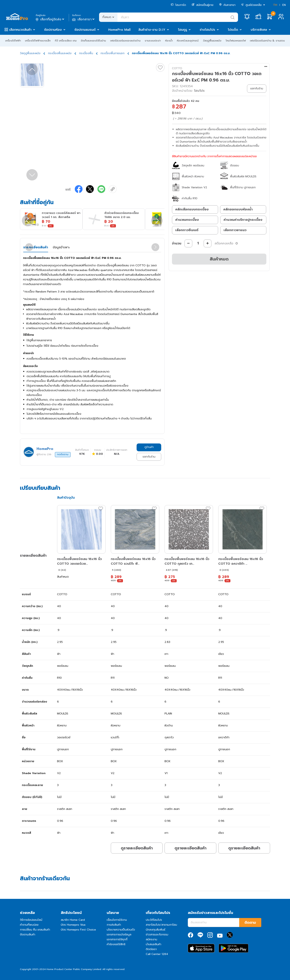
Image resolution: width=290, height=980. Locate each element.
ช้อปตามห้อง (53, 30)
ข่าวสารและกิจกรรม (157, 935)
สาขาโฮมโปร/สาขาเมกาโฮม (161, 925)
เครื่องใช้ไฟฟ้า (13, 41)
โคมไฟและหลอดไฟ (236, 41)
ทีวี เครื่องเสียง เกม (66, 41)
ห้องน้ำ (169, 41)
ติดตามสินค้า (28, 935)
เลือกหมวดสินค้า (20, 30)
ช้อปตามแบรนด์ (85, 30)
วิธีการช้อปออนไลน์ (31, 920)
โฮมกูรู (183, 30)
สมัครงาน (151, 939)
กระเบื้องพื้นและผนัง (60, 53)
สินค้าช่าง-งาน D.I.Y (152, 30)
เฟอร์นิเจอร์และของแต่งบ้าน (125, 41)
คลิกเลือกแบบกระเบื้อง (192, 209)
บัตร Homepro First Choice (78, 930)
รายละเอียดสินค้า (36, 247)
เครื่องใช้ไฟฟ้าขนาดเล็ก (38, 41)
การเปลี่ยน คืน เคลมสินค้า (35, 930)
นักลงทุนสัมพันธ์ (156, 930)
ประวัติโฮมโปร (154, 920)
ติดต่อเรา (151, 949)
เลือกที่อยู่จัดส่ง (50, 19)
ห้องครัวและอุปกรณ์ (188, 41)
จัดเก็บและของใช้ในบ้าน (93, 41)
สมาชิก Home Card (73, 920)
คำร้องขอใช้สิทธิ (116, 944)
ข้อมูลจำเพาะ (61, 247)
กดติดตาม (63, 454)
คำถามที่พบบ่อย (29, 925)
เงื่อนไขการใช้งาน (117, 920)
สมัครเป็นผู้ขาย (203, 5)
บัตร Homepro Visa (73, 925)
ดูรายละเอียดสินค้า (137, 848)
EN (284, 5)
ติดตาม (250, 923)
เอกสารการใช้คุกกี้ (117, 939)
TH (275, 5)
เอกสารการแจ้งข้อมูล (119, 935)
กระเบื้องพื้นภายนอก (112, 53)
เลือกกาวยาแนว (235, 230)
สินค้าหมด (219, 259)
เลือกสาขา (84, 19)
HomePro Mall (119, 30)
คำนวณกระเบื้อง (187, 220)
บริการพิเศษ (259, 30)
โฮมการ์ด (178, 5)
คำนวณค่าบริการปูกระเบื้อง (243, 220)
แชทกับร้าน (149, 457)
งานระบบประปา (153, 41)
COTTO (177, 68)
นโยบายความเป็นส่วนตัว (121, 930)
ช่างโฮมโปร (207, 30)
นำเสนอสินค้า (154, 944)
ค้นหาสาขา (227, 5)
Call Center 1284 (157, 954)
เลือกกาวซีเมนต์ (187, 230)
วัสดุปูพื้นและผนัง (212, 41)
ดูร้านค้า (149, 447)
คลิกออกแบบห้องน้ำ (238, 209)
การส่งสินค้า (114, 925)
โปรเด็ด (233, 30)
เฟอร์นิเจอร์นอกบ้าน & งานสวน (267, 41)
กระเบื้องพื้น (86, 53)
